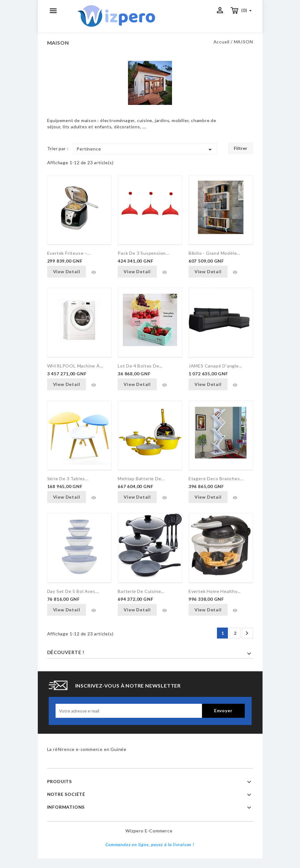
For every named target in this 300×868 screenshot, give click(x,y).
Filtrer (241, 148)
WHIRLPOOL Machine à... (75, 366)
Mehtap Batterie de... (141, 478)
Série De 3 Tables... (68, 478)
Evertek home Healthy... (215, 591)
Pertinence (145, 150)
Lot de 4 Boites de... (140, 366)
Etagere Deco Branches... (216, 478)
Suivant (247, 633)
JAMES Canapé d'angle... (215, 366)
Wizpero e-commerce (149, 831)
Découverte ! (66, 652)
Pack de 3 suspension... (143, 253)
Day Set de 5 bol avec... (73, 591)
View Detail (67, 271)
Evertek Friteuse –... (69, 253)
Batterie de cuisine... (141, 591)
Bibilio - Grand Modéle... (214, 253)
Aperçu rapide (94, 272)
